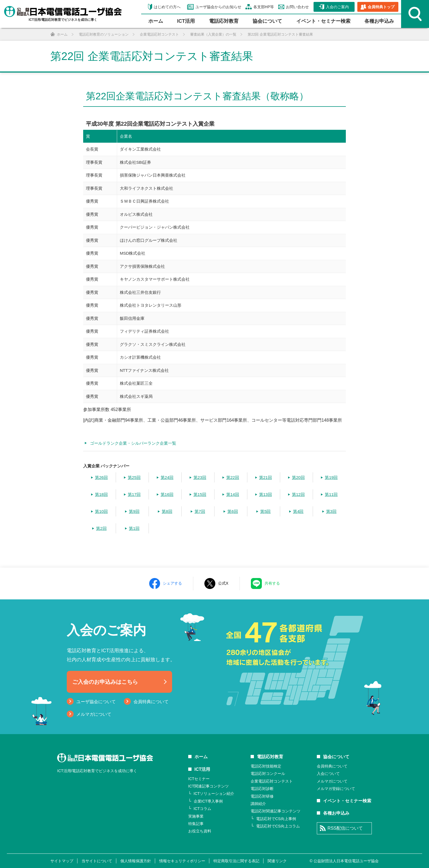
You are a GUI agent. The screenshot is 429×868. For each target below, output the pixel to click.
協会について (267, 21)
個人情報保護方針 (136, 861)
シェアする (172, 583)
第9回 (134, 511)
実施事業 (196, 816)
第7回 (200, 511)
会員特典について (151, 702)
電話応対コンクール (268, 774)
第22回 (233, 477)
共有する (272, 583)
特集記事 (196, 824)
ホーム (156, 21)
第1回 (134, 528)
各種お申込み (379, 21)
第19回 (331, 477)
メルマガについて (94, 714)
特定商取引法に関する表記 (236, 861)
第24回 (167, 477)
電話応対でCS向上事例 (276, 819)
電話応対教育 (224, 21)
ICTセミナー (199, 779)
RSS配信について (345, 828)
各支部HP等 (263, 7)
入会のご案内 (337, 7)
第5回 (265, 511)
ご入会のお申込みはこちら (105, 682)
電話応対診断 (262, 789)
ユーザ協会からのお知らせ (218, 7)
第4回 (298, 511)
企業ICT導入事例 (208, 801)
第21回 (266, 477)
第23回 (200, 477)
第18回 (101, 494)
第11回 (331, 494)
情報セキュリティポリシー (182, 861)
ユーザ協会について (96, 702)
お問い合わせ (297, 7)
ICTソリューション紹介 (214, 794)
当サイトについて (97, 861)
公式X (223, 583)
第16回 (167, 494)
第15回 (200, 494)
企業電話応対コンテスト (272, 781)
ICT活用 (202, 769)
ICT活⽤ (186, 21)
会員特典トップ (381, 7)
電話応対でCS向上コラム (278, 826)
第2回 (101, 528)
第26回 (101, 477)
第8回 (167, 511)
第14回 (233, 494)
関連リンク (277, 861)
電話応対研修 (262, 796)
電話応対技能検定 (266, 766)
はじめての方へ (167, 7)
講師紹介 (258, 804)
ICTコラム (203, 809)
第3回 (331, 511)
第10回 (101, 511)
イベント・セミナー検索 (323, 21)
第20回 (298, 477)
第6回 (233, 511)
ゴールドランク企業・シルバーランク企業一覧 (133, 443)
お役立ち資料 (200, 831)
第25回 (134, 477)
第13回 (266, 494)
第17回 (134, 494)
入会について (328, 774)
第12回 (298, 494)
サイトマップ (62, 861)
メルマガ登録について (336, 789)
